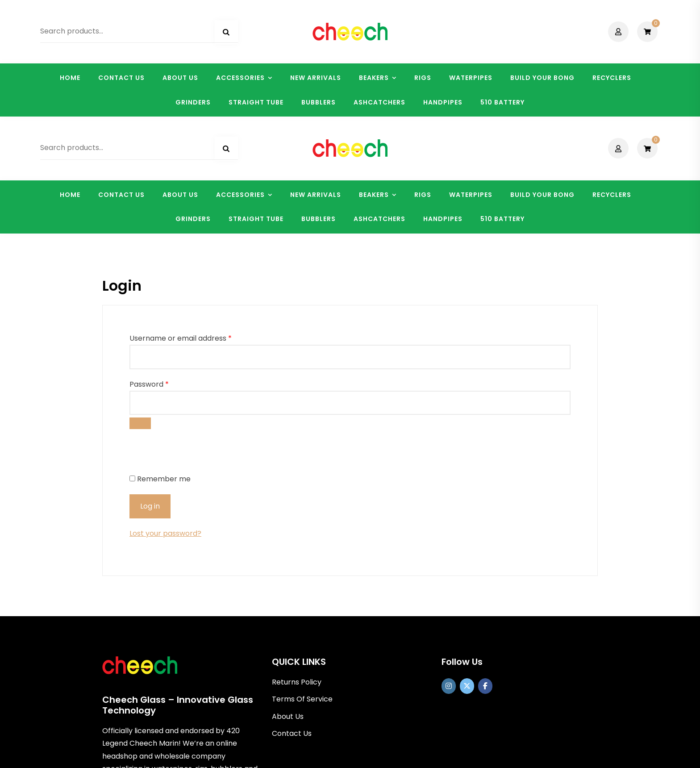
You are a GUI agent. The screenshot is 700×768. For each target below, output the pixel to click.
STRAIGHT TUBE (256, 102)
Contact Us (292, 616)
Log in (150, 390)
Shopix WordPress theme (393, 755)
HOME (70, 78)
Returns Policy (297, 566)
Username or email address (181, 222)
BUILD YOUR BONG (542, 78)
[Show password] (140, 306)
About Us (288, 599)
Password (149, 267)
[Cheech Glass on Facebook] (485, 570)
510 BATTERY (502, 102)
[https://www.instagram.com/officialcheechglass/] (449, 570)
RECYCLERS (612, 78)
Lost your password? (165, 417)
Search (226, 32)
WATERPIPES (471, 78)
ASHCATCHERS (379, 102)
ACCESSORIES (240, 78)
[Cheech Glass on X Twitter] (467, 570)
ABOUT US (180, 78)
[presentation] (191, 337)
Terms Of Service (302, 582)
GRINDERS (193, 102)
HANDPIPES (443, 102)
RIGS (423, 78)
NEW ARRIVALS (316, 78)
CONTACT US (121, 78)
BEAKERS (374, 78)
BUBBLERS (319, 102)
